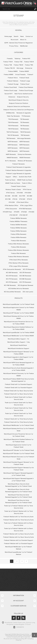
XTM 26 (15, 199)
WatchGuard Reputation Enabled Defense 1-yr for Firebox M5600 (19, 328)
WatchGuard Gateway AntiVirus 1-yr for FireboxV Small (19, 430)
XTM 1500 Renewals (25, 209)
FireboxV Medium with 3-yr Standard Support (19, 540)
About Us (23, 40)
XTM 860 (24, 212)
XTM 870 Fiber (7, 212)
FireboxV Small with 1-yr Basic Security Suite (19, 394)
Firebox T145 (8, 65)
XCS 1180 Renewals (10, 285)
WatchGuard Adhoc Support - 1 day (19, 342)
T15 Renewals (26, 116)
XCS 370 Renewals (25, 273)
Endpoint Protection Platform (18, 103)
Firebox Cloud (25, 84)
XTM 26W (22, 199)
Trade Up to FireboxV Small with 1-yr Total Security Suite (18, 415)
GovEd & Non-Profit (25, 177)
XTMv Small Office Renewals (19, 260)
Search (35, 9)
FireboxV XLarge (13, 84)
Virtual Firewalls (20, 75)
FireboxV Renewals (19, 164)
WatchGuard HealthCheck (18, 345)
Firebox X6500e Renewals (19, 225)
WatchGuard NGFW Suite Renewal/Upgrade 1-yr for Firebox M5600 (19, 364)
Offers (15, 177)
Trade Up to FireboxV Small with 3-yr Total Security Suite (19, 409)
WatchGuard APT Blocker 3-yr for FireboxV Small (19, 454)
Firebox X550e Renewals (19, 237)
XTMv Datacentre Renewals (12, 269)
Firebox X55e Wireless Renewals (18, 244)
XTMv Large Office (26, 206)
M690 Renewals (11, 154)
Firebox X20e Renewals (19, 247)
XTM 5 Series (10, 193)
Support (8, 177)
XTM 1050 (20, 193)
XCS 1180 (8, 199)
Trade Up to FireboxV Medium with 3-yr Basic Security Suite (18, 524)
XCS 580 (15, 196)
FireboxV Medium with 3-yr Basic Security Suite (19, 537)
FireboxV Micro (13, 78)
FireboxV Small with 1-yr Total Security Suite (19, 419)
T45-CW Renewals (13, 135)
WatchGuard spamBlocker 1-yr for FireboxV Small (18, 304)
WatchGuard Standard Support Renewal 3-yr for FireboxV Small (18, 469)
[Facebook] (19, 618)
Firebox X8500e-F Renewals (18, 222)
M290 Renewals (24, 142)
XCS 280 (8, 196)
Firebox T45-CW (10, 68)
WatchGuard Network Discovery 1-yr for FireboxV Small (18, 458)
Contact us (29, 36)
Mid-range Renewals (24, 138)
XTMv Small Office (22, 202)
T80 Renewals (25, 135)
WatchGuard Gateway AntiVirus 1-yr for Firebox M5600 (19, 317)
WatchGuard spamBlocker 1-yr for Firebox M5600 (18, 333)
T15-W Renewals (13, 119)
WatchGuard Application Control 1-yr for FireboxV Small (19, 446)
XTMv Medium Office (11, 206)
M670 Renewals (24, 151)
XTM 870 (17, 212)
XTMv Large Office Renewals (19, 266)
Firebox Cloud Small (10, 87)
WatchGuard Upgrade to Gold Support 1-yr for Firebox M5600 (19, 358)
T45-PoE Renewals (12, 132)
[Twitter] (14, 618)
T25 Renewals (25, 123)
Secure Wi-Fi (9, 94)
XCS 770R (22, 196)
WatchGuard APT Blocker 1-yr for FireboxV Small (18, 450)
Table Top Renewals (13, 116)
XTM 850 (31, 212)
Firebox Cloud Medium (26, 87)
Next (26, 561)
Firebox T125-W (29, 62)
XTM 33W (12, 202)
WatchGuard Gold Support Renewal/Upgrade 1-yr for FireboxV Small (18, 474)
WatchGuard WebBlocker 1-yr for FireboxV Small (18, 425)
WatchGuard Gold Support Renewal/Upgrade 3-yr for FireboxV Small (19, 480)
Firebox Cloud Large (11, 91)
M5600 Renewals (25, 158)
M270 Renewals (13, 142)
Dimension (12, 97)
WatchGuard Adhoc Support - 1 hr (18, 339)
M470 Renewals (13, 148)
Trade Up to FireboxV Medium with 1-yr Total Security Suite (19, 512)
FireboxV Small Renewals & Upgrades (19, 167)
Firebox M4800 (13, 71)
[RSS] (23, 618)
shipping (18, 640)
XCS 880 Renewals (25, 279)
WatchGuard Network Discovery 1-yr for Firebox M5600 (18, 375)
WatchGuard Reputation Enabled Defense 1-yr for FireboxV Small (19, 441)
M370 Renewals (13, 145)
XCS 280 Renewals (12, 273)
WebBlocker (24, 46)
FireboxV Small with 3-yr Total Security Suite (18, 422)
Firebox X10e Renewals (18, 253)
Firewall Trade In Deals (18, 186)
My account (15, 40)
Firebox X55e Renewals (19, 241)
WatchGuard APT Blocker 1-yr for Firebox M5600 (18, 313)
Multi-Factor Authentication (24, 94)
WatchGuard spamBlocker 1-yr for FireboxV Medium (19, 553)
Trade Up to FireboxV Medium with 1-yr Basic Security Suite (19, 530)
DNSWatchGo (10, 113)
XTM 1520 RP (24, 215)
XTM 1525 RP (13, 215)
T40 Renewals (25, 126)
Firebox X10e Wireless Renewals (19, 257)
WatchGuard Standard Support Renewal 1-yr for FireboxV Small (19, 463)
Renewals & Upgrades (24, 113)
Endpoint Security (23, 97)
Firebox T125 (18, 62)
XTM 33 (29, 199)
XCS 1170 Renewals (25, 282)
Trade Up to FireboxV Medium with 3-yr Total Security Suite (18, 507)
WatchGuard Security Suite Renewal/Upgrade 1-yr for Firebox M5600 (18, 369)
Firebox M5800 (9, 75)
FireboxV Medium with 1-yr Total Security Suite (18, 517)
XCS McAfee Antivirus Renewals (19, 289)
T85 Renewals (11, 138)
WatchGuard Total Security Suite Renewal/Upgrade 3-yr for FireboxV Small (19, 496)
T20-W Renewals (13, 123)
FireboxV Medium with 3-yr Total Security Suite (19, 520)
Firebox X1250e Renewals (18, 231)
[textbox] (17, 9)
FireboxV (30, 75)
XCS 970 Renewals (12, 282)
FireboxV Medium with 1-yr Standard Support (18, 544)
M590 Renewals (13, 151)
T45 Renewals (25, 129)
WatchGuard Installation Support (18, 349)
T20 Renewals (25, 119)
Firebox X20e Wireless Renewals (18, 250)
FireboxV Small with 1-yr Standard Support (19, 384)
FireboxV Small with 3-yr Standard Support (18, 388)
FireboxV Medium (13, 81)
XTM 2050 (28, 193)
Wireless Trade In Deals (13, 190)
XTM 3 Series (27, 190)
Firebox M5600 (24, 71)
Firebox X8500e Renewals (19, 218)
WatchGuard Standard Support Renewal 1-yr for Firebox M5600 (19, 353)
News (22, 36)
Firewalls (10, 59)
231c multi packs (28, 292)
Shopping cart (34, 3)
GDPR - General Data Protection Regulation (18, 43)
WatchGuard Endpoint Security (18, 100)
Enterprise (29, 68)
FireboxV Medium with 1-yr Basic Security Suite (18, 534)
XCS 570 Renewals (12, 276)
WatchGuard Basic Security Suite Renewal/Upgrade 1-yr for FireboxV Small (18, 485)
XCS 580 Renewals (25, 276)
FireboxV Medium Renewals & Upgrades (18, 170)
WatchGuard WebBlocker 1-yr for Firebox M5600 (18, 336)
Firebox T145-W (18, 65)
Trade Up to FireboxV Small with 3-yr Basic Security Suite (19, 404)
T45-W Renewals (25, 132)
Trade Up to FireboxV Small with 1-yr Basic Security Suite (18, 398)
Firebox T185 (29, 65)
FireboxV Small (24, 78)
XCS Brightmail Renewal (25, 285)
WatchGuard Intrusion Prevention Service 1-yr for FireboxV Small (19, 435)
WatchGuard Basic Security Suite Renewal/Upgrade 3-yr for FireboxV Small (19, 491)
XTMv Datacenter (11, 209)
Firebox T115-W (8, 62)
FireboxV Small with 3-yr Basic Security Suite (18, 391)
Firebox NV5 (26, 59)
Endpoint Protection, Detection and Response (19, 110)
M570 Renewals (24, 148)
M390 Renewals (24, 145)
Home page (8, 36)
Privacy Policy (14, 46)
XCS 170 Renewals (29, 269)
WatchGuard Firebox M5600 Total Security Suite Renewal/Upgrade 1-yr (18, 380)
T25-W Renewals (13, 126)
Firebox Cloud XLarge (26, 91)
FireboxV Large (25, 81)
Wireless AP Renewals (25, 161)
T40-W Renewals (13, 129)
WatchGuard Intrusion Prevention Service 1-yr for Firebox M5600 (19, 323)
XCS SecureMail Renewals (12, 292)
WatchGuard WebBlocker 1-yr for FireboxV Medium (19, 548)
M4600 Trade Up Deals (25, 180)
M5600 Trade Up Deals (13, 183)
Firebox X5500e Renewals (19, 228)
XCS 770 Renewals (12, 279)
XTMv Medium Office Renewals (18, 263)
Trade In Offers (27, 183)
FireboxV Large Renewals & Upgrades (19, 174)
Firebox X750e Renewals (18, 234)
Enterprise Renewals (24, 154)
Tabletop (17, 59)
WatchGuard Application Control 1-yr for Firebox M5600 (19, 309)
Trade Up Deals (10, 180)
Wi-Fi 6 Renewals (10, 161)
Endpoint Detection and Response (19, 107)
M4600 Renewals (12, 158)
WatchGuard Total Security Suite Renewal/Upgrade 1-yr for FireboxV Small (18, 501)
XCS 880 (29, 196)
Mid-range (20, 68)
